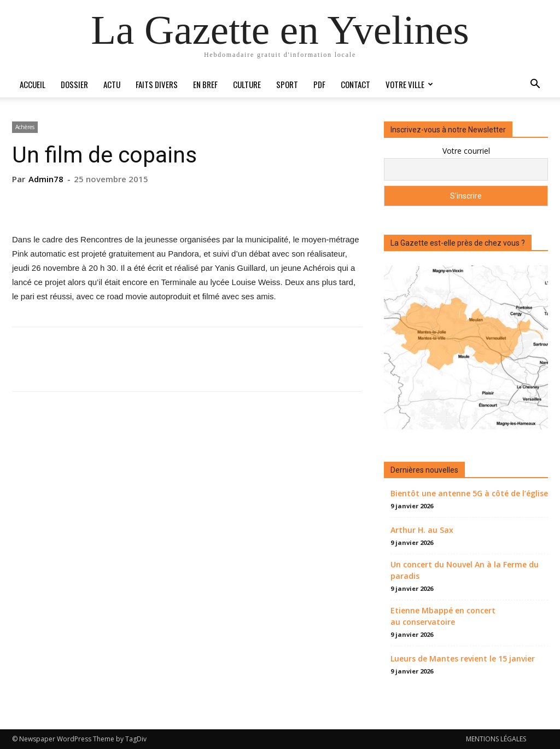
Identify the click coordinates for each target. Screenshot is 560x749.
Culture (247, 84)
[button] (535, 85)
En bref (205, 84)
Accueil (33, 84)
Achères (25, 127)
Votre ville (409, 84)
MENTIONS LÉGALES (496, 739)
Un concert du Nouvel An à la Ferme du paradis (465, 570)
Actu (112, 84)
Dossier (74, 84)
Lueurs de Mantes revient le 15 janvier (463, 658)
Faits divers (157, 84)
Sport (287, 84)
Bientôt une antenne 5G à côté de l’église (469, 493)
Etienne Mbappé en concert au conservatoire (443, 616)
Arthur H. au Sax (422, 530)
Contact (355, 84)
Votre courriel (466, 151)
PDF (319, 84)
